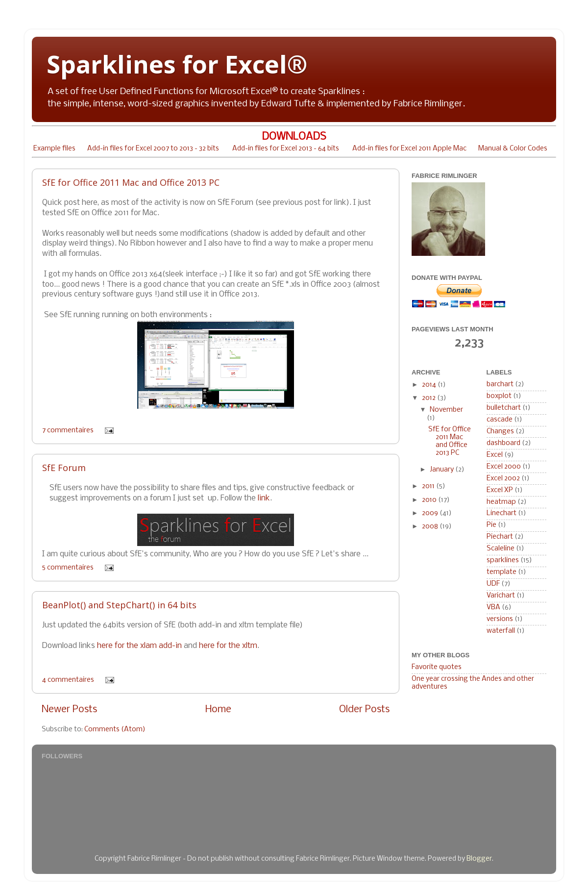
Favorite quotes (437, 667)
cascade (500, 420)
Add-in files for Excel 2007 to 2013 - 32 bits (153, 149)
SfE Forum (64, 468)
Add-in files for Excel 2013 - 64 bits (286, 149)
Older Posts (364, 709)
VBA (493, 608)
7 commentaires (68, 431)
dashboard (503, 443)
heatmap (501, 502)
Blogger (479, 859)
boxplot (499, 396)
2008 (431, 527)
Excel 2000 (504, 467)
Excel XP (500, 490)
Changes (500, 432)
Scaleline (501, 549)
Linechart (502, 513)
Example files (54, 149)
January (442, 470)
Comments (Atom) (115, 730)
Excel (495, 455)
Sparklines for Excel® (177, 64)
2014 (430, 385)
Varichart (501, 596)
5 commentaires (68, 568)
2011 (429, 486)
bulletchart (504, 408)
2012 (429, 398)
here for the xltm (228, 646)
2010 (430, 500)
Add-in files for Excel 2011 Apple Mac (409, 149)
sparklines (503, 560)
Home (218, 709)
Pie (491, 525)
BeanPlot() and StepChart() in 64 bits (119, 605)
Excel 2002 (503, 479)
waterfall (501, 631)
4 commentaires (68, 680)
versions (500, 619)
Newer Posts (69, 709)
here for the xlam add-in (139, 646)
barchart (500, 385)
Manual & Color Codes (513, 149)
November (446, 410)
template (502, 572)
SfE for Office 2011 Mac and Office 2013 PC (131, 182)
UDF (493, 584)
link (264, 498)
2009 (431, 513)
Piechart (500, 537)
